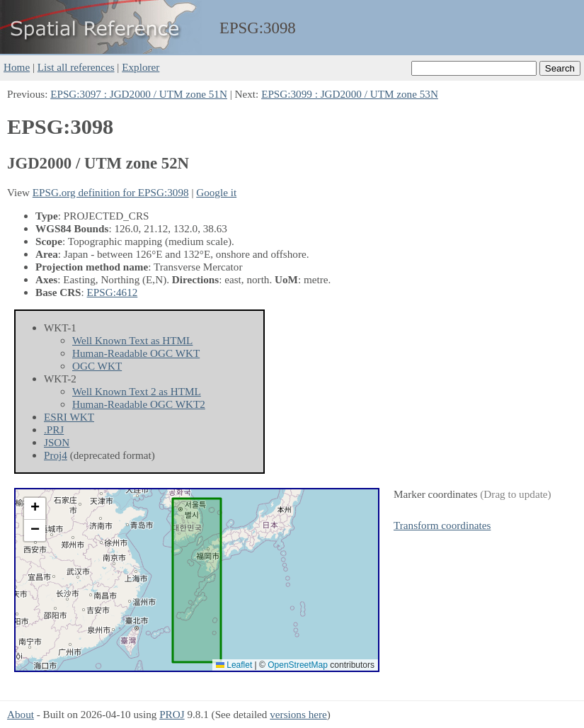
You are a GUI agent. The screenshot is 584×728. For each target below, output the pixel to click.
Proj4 (56, 455)
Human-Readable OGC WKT (136, 353)
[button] (35, 509)
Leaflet (234, 665)
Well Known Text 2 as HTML (137, 391)
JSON (57, 442)
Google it (216, 192)
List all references (76, 67)
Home (17, 67)
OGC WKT (97, 366)
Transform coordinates (442, 525)
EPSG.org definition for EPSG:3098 (111, 192)
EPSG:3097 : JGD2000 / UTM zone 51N (139, 94)
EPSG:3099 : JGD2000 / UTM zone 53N (350, 94)
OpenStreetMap (298, 665)
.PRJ (54, 430)
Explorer (141, 67)
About (21, 714)
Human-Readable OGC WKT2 (139, 404)
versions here (298, 714)
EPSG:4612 (113, 292)
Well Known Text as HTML (132, 340)
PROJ (172, 714)
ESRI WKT (69, 417)
